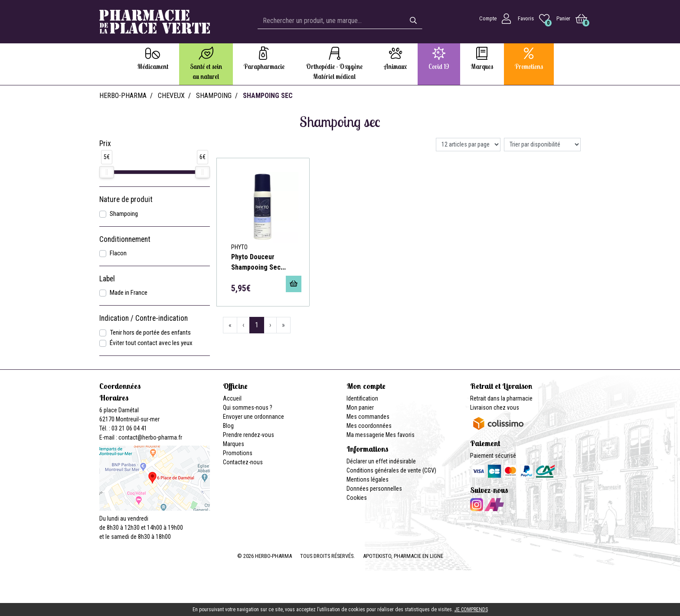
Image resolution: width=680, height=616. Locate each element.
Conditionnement (125, 239)
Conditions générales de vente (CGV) (391, 470)
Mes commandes (368, 417)
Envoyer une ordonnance (253, 417)
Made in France (129, 293)
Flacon (118, 253)
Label (107, 279)
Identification (362, 398)
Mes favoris (400, 435)
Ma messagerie (365, 435)
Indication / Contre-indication (144, 318)
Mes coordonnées (369, 426)
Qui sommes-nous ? (248, 407)
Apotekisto (403, 556)
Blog (228, 426)
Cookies (357, 498)
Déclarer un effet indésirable (381, 461)
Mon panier (360, 407)
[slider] (107, 172)
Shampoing (124, 214)
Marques (234, 444)
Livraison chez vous (495, 407)
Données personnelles (374, 489)
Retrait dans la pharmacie (501, 398)
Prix (105, 143)
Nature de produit (126, 199)
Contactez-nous (243, 462)
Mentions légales (368, 479)
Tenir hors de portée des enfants (150, 332)
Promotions (238, 453)
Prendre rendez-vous (248, 435)
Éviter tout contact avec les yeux (151, 343)
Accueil (232, 398)
